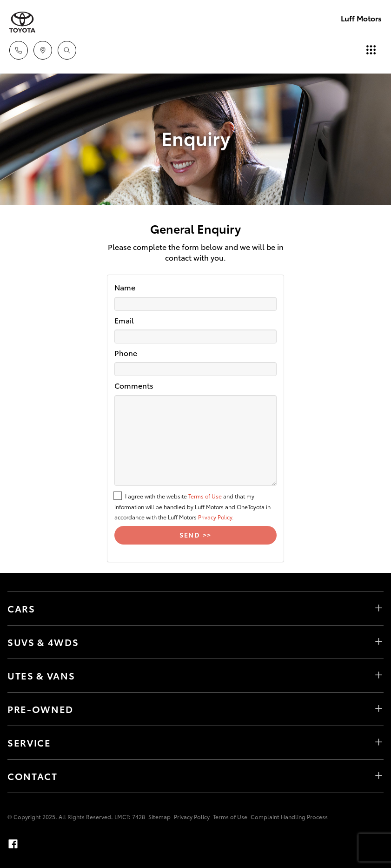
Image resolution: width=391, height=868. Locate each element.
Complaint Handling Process (289, 817)
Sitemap (159, 817)
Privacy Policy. (216, 517)
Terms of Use (205, 496)
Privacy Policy (192, 817)
